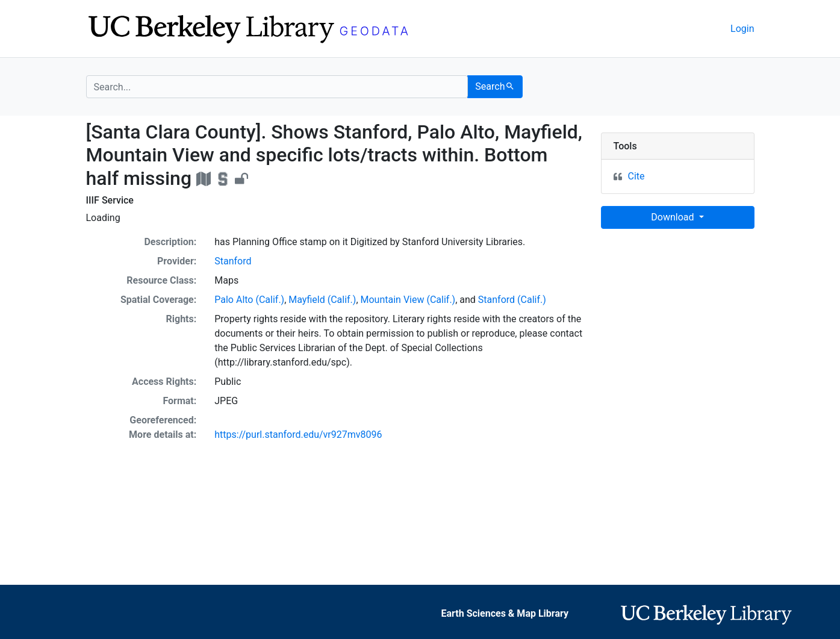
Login (742, 29)
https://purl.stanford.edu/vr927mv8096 (298, 435)
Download (674, 217)
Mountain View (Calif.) (408, 300)
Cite (636, 176)
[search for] (277, 87)
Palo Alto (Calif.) (249, 300)
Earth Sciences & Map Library (505, 613)
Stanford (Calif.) (512, 300)
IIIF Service (110, 200)
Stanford (233, 261)
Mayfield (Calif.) (322, 300)
